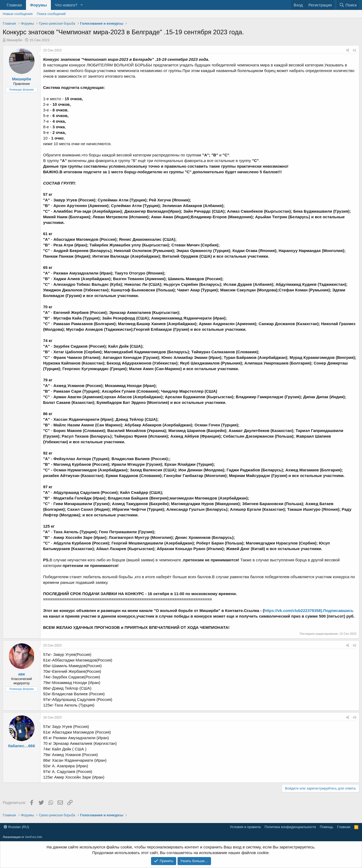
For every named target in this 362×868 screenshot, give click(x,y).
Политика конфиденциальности (290, 827)
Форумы (38, 5)
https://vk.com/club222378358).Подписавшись (309, 610)
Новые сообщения (18, 14)
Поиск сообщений (51, 14)
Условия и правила (245, 827)
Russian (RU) (16, 827)
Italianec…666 (21, 746)
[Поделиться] (348, 50)
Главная (14, 5)
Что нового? (66, 5)
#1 (355, 50)
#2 (355, 645)
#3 (355, 717)
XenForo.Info (34, 837)
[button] (82, 5)
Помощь (326, 827)
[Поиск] (348, 5)
